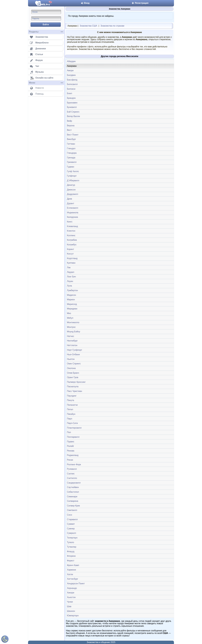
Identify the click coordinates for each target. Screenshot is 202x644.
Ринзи (70, 460)
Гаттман (71, 144)
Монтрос (71, 327)
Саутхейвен (73, 487)
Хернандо (72, 588)
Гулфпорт (72, 176)
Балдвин (71, 75)
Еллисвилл (73, 208)
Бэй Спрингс (73, 112)
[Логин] (46, 12)
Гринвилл (72, 162)
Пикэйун (71, 414)
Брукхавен (72, 103)
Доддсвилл (73, 194)
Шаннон (71, 611)
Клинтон (71, 231)
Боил (69, 93)
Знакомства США (88, 26)
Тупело (70, 542)
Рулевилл (72, 469)
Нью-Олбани (73, 354)
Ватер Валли (73, 116)
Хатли (70, 574)
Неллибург (72, 341)
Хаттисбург (72, 579)
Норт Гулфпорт (74, 350)
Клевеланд (72, 226)
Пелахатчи (72, 405)
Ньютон (71, 359)
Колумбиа (72, 240)
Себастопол (73, 492)
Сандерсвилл (74, 483)
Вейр (69, 121)
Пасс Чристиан (74, 391)
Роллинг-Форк (74, 464)
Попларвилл (73, 437)
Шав (69, 606)
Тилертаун (72, 538)
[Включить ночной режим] (5, 640)
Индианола (73, 213)
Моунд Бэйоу (74, 332)
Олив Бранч (73, 373)
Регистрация (140, 3)
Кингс (70, 222)
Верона (71, 126)
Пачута (70, 400)
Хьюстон (71, 597)
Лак (69, 267)
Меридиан (72, 309)
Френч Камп (73, 565)
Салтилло (72, 478)
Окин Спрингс (74, 364)
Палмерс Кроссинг (76, 382)
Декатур (71, 185)
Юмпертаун (73, 616)
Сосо (69, 515)
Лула (69, 286)
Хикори (71, 593)
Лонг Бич (71, 277)
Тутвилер (72, 547)
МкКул (70, 318)
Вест (69, 130)
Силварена (73, 501)
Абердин (71, 61)
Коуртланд (72, 258)
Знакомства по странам (112, 26)
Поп (69, 432)
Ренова (71, 451)
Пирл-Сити (72, 423)
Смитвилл (72, 510)
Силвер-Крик (73, 506)
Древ (69, 199)
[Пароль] (46, 18)
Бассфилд (72, 80)
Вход (85, 3)
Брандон (71, 98)
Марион (71, 300)
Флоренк (71, 556)
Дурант (70, 203)
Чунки (70, 602)
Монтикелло (73, 322)
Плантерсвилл (74, 428)
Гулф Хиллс (73, 171)
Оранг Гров (73, 377)
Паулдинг (72, 396)
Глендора (72, 153)
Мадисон (71, 295)
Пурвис (71, 442)
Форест (71, 561)
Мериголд (72, 304)
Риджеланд (73, 455)
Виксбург (71, 139)
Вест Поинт (73, 135)
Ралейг (70, 446)
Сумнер (71, 529)
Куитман (71, 263)
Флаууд (71, 551)
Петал (70, 409)
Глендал (71, 148)
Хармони (71, 570)
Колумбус (72, 245)
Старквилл (72, 519)
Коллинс (71, 235)
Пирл (70, 419)
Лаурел (71, 272)
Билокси (71, 89)
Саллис (71, 474)
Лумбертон (72, 290)
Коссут (70, 254)
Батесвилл (72, 84)
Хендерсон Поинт (76, 584)
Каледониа (72, 217)
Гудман (70, 167)
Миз (69, 313)
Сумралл (71, 533)
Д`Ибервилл (73, 180)
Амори (70, 70)
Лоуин (70, 281)
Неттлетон (72, 345)
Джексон (71, 190)
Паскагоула (73, 386)
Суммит (71, 524)
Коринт (70, 249)
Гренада (71, 158)
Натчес (70, 336)
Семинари (72, 497)
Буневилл (72, 107)
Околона (71, 368)
